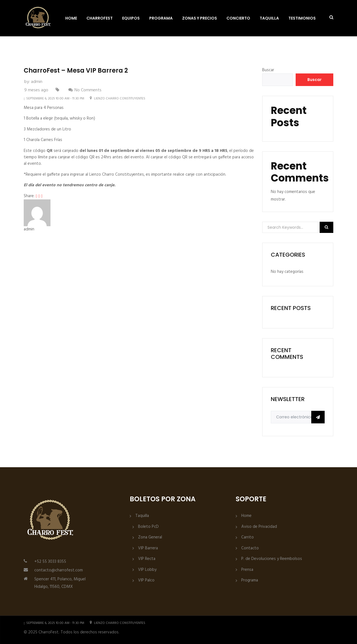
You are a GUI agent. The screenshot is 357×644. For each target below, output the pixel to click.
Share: (29, 196)
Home (71, 18)
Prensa (247, 570)
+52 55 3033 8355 (50, 562)
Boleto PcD (148, 527)
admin (37, 82)
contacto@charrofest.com (59, 570)
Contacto (250, 548)
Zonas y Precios (200, 18)
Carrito (248, 537)
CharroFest (100, 18)
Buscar (268, 70)
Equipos (131, 18)
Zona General (150, 537)
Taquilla (269, 18)
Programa (161, 18)
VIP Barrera (148, 548)
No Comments (88, 90)
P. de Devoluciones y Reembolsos (272, 559)
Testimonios (302, 18)
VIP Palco (146, 580)
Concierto (238, 18)
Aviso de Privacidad (259, 527)
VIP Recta (147, 559)
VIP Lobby (147, 570)
